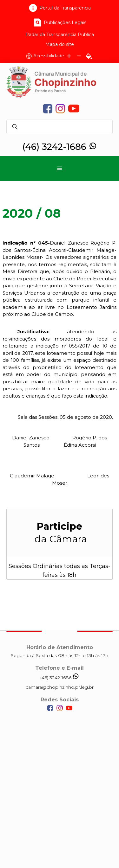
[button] (60, 169)
